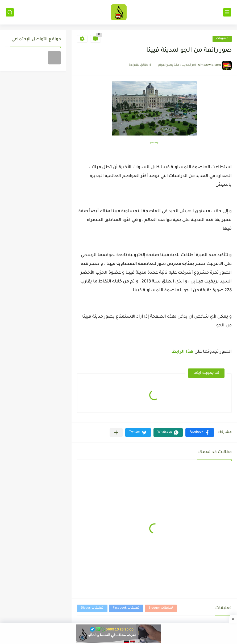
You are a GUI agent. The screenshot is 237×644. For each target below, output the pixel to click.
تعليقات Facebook (126, 608)
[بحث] (10, 12)
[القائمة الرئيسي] (227, 12)
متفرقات (222, 39)
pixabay (154, 143)
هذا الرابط (182, 352)
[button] (200, 432)
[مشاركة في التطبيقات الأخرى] (116, 432)
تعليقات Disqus (92, 608)
